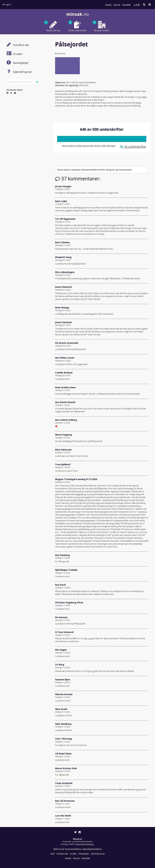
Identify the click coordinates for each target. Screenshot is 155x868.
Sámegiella (126, 5)
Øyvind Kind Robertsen (85, 844)
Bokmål (108, 5)
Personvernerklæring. (73, 849)
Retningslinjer (84, 854)
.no (78, 14)
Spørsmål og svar (98, 854)
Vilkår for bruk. (59, 849)
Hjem (52, 854)
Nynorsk (117, 5)
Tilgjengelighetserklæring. (92, 849)
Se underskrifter (133, 147)
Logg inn (7, 4)
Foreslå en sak (62, 854)
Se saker (73, 854)
